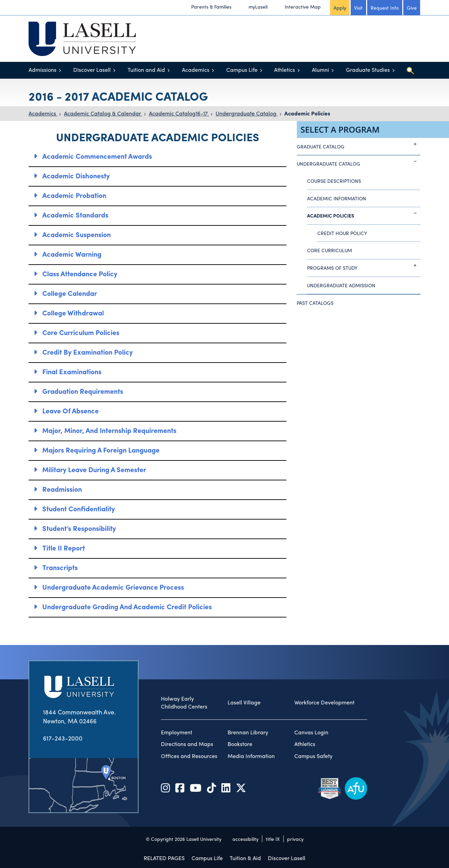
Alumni (320, 70)
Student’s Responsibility (79, 528)
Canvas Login (311, 732)
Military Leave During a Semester (94, 469)
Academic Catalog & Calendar (103, 113)
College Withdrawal (73, 313)
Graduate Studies (368, 70)
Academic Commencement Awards (97, 156)
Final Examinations (72, 371)
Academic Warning (72, 254)
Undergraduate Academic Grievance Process (113, 587)
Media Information (251, 756)
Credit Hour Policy (342, 233)
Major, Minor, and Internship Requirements (109, 430)
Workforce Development (324, 702)
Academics (196, 70)
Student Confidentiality (79, 508)
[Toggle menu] (60, 70)
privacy (295, 839)
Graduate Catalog (359, 144)
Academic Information (337, 198)
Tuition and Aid (146, 70)
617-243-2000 (63, 738)
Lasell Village (244, 702)
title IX (273, 839)
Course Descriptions (334, 181)
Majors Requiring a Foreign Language (101, 450)
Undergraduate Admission (341, 285)
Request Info (385, 8)
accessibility (245, 839)
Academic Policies (307, 113)
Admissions (42, 70)
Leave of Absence (70, 410)
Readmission (62, 489)
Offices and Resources (189, 756)
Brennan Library (248, 732)
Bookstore (240, 744)
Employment (177, 732)
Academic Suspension (76, 234)
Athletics (284, 70)
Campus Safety (313, 756)
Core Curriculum (330, 250)
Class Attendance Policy (80, 273)
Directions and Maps (187, 744)
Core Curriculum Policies (81, 332)
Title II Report (64, 548)
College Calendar (70, 293)
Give (412, 8)
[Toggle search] (410, 70)
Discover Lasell (92, 70)
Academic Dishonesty (76, 175)
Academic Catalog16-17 (179, 113)
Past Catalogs (315, 303)
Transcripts (60, 567)
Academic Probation (74, 195)
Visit (358, 8)
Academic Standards (75, 215)
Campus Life (242, 70)
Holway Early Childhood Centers (184, 703)
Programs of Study (364, 265)
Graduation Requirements (83, 391)
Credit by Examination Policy (87, 352)
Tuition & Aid (245, 858)
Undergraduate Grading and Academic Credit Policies (127, 606)
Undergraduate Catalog (247, 113)
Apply (340, 8)
